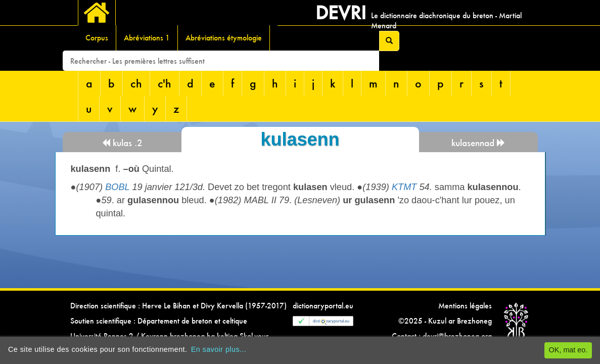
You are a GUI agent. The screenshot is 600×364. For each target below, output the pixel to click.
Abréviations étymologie (224, 38)
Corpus (97, 38)
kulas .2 (122, 143)
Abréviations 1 (147, 38)
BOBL (117, 187)
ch (136, 83)
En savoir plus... (219, 349)
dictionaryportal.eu (323, 306)
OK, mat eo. (568, 350)
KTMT (404, 187)
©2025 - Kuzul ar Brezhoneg (445, 321)
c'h (165, 83)
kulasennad (478, 143)
